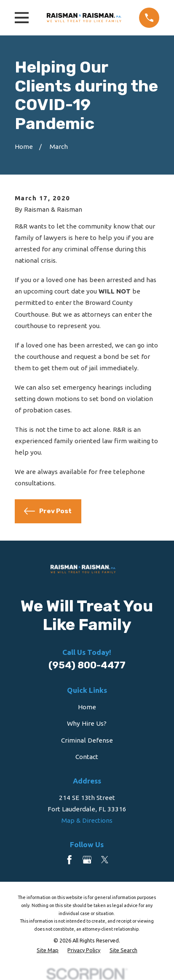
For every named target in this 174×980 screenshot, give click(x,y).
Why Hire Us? (87, 723)
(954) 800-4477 (87, 665)
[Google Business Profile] (87, 860)
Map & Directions (87, 820)
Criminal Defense (87, 740)
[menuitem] (48, 950)
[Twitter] (105, 860)
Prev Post (48, 511)
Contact (87, 757)
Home (87, 707)
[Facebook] (69, 860)
